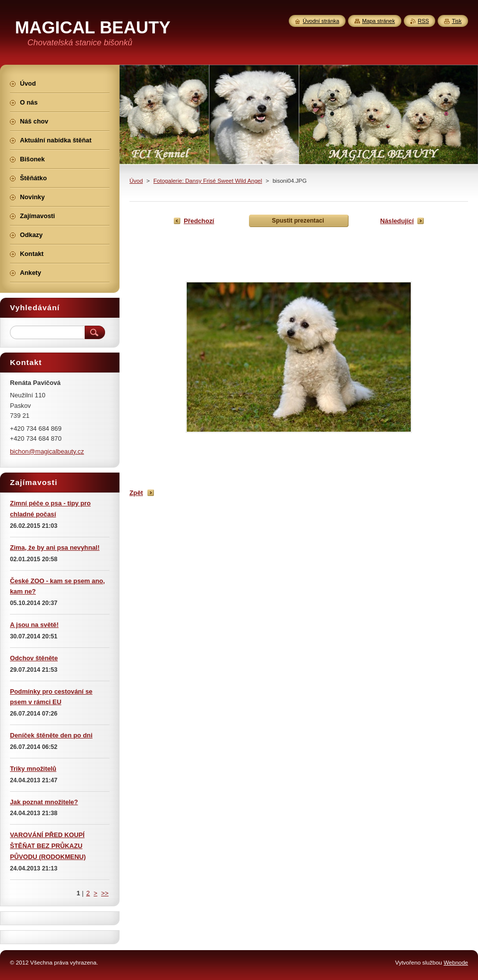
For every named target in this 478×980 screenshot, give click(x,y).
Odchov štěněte (34, 658)
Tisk (457, 21)
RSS (423, 21)
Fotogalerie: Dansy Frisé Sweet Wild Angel (208, 181)
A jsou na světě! (34, 625)
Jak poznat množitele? (44, 802)
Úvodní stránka (321, 21)
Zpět (136, 493)
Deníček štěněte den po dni (51, 735)
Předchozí (199, 221)
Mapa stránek (378, 21)
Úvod (136, 181)
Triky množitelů (33, 769)
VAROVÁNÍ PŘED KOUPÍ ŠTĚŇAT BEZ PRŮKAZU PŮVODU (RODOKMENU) (48, 846)
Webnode (456, 963)
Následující (397, 221)
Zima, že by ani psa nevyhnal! (55, 548)
